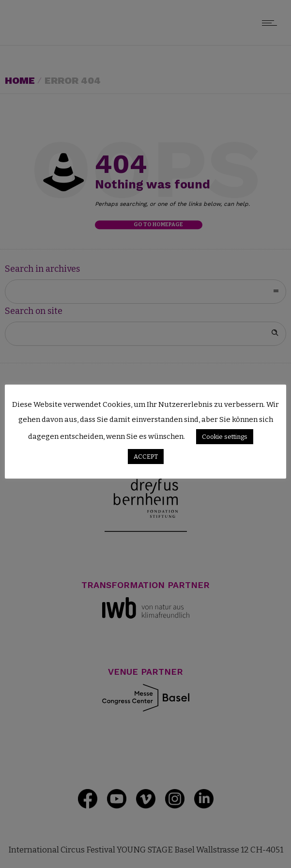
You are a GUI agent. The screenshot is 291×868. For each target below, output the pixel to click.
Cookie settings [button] (225, 437)
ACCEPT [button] (146, 457)
